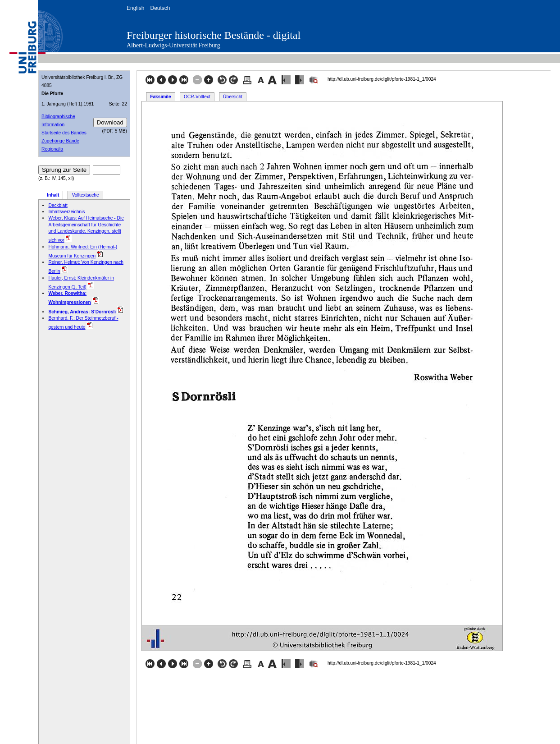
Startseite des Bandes (64, 133)
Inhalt (53, 195)
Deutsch (160, 8)
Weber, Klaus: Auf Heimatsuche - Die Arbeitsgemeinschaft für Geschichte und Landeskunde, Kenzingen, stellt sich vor (86, 229)
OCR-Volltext (197, 97)
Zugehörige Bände (60, 141)
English (135, 8)
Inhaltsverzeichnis (66, 212)
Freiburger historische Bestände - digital (214, 35)
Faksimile (160, 97)
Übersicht (233, 97)
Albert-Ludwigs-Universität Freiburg (173, 45)
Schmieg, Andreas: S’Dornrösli (82, 312)
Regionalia (52, 149)
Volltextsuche (86, 195)
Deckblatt (58, 205)
